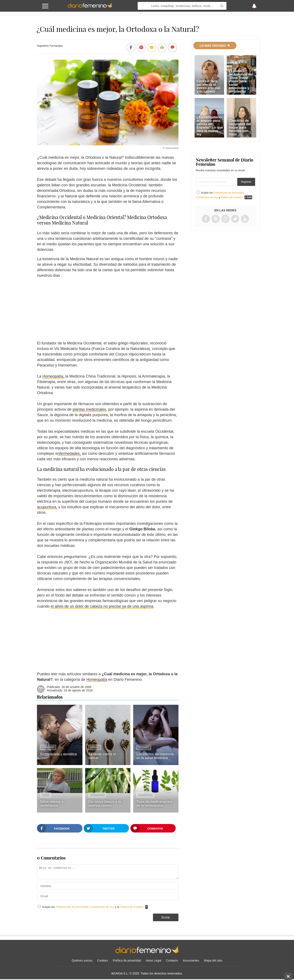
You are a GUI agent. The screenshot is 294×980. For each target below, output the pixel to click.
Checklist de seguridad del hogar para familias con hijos (240, 127)
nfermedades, (69, 453)
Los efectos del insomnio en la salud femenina (155, 756)
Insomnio (144, 747)
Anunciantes (191, 960)
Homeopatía (97, 680)
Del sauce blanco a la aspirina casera (105, 804)
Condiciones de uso (102, 907)
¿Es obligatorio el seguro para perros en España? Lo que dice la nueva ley (210, 126)
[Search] (222, 6)
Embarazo (48, 747)
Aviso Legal (154, 960)
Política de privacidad (127, 960)
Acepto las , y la (93, 907)
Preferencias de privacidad (72, 907)
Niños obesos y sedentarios (52, 804)
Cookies (103, 960)
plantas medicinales (89, 409)
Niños (45, 795)
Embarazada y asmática (58, 754)
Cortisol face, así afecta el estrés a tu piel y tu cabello (209, 86)
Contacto (172, 960)
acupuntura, (47, 507)
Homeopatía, (53, 376)
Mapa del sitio (213, 960)
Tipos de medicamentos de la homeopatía (154, 804)
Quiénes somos (82, 960)
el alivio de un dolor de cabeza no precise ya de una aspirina (102, 606)
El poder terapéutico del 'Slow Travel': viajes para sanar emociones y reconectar (241, 81)
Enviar (166, 917)
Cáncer (95, 747)
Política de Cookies (132, 907)
